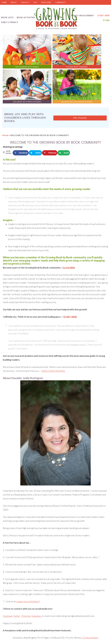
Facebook (8, 568)
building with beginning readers (95, 56)
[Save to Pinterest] (50, 105)
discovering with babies (16, 56)
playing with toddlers (42, 55)
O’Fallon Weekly (90, 590)
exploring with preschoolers (69, 56)
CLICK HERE (69, 220)
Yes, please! (96, 71)
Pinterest (26, 568)
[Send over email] (64, 105)
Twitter (17, 568)
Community (61, 2)
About (14, 2)
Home (4, 2)
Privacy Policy (97, 640)
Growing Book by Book (55, 19)
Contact (25, 2)
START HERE (70, 269)
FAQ (35, 2)
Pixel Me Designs (82, 640)
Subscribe (46, 2)
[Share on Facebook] (21, 105)
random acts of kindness (28, 553)
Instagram (36, 568)
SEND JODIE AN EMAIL (53, 323)
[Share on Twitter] (35, 105)
